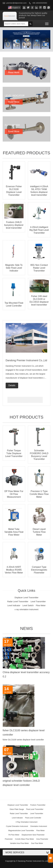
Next (48, 40)
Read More (14, 72)
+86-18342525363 (40, 3)
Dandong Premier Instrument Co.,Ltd (26, 360)
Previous (5, 40)
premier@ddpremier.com (16, 3)
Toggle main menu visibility (47, 23)
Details (12, 385)
